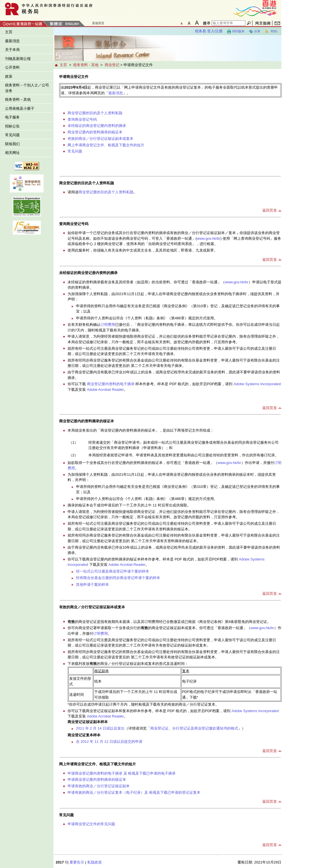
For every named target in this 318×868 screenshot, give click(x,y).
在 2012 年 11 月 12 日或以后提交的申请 (109, 742)
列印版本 (236, 32)
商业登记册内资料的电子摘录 (111, 384)
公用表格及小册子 (20, 108)
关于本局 (12, 50)
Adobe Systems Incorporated (257, 384)
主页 (9, 32)
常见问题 (12, 135)
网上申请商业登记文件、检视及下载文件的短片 (106, 145)
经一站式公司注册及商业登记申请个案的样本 (113, 571)
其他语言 (98, 23)
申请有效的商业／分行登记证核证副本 (99, 786)
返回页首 (270, 210)
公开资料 (12, 67)
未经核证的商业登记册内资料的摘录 (97, 126)
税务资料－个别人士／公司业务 (27, 88)
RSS (271, 32)
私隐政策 (95, 862)
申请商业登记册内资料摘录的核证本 (97, 780)
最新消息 (12, 41)
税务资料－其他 (18, 99)
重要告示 (77, 862)
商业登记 (112, 65)
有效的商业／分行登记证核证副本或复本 (100, 139)
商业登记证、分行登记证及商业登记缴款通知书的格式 (194, 728)
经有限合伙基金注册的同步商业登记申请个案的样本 (118, 578)
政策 (9, 76)
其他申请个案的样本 (92, 585)
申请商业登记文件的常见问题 (91, 824)
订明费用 (108, 325)
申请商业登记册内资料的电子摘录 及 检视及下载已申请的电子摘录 (122, 773)
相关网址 (12, 153)
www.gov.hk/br (209, 238)
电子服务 (12, 117)
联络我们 (12, 144)
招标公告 (12, 126)
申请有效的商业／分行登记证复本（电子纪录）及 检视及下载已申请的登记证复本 (134, 792)
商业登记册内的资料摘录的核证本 (95, 132)
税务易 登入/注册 (209, 31)
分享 (255, 32)
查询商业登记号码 (82, 119)
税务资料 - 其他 (86, 65)
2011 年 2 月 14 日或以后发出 (100, 728)
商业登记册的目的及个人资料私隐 (95, 113)
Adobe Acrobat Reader (106, 390)
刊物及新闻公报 (18, 59)
